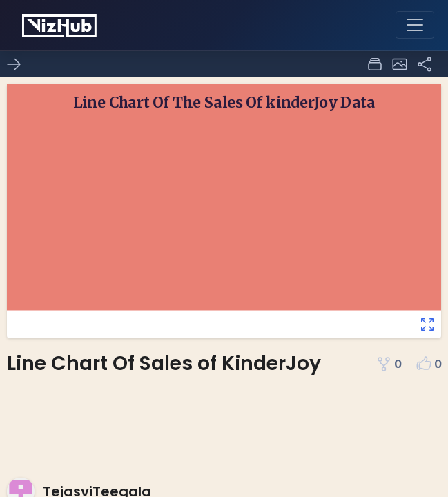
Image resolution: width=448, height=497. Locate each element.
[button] (400, 64)
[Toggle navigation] (415, 25)
